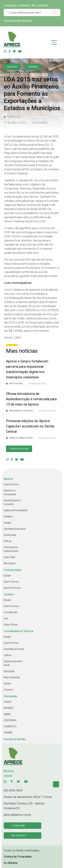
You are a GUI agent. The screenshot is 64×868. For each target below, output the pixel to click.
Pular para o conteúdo (17, 5)
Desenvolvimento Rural (13, 663)
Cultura (8, 655)
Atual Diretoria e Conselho (12, 502)
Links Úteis (9, 557)
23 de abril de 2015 (15, 123)
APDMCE (9, 708)
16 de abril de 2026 (37, 384)
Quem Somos (11, 484)
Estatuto (8, 516)
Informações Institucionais (11, 549)
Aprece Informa (12, 588)
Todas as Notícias (19, 449)
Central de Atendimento (18, 21)
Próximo (33, 67)
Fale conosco (19, 836)
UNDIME (8, 733)
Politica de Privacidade (18, 857)
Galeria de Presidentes (16, 510)
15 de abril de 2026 (47, 411)
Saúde (7, 684)
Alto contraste (40, 5)
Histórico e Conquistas (10, 492)
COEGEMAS (10, 720)
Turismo (8, 690)
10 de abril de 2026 (47, 438)
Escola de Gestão (15, 739)
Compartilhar (40, 123)
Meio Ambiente (12, 677)
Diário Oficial (10, 625)
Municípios (10, 563)
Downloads (10, 535)
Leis (6, 618)
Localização (18, 826)
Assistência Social (14, 649)
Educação (9, 671)
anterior (12, 67)
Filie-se (7, 541)
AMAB (7, 714)
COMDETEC (10, 726)
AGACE (8, 702)
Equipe (7, 523)
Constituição (11, 612)
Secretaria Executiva (15, 529)
